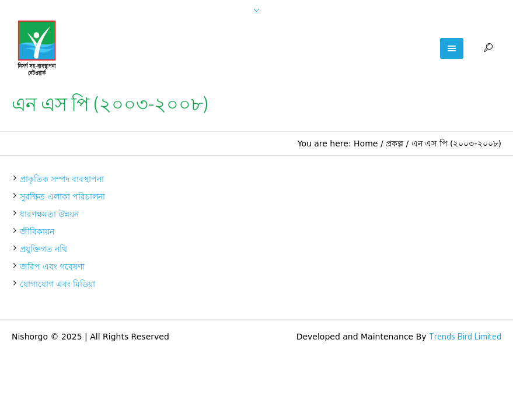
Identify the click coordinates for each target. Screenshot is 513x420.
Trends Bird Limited (465, 336)
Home (366, 143)
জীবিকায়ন (37, 231)
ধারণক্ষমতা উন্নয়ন (49, 214)
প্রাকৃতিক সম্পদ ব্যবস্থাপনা (62, 179)
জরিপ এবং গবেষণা (52, 266)
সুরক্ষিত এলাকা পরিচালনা (62, 196)
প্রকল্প (395, 143)
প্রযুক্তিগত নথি (43, 249)
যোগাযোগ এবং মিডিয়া (57, 284)
